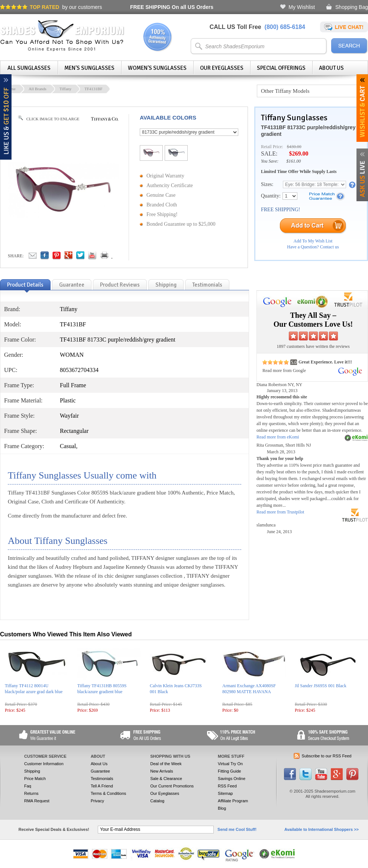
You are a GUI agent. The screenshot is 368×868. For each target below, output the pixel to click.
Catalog (157, 801)
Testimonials (102, 779)
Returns (31, 793)
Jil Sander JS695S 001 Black (321, 686)
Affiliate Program (233, 801)
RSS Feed (227, 786)
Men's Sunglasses (89, 68)
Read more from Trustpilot (280, 512)
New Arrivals (162, 771)
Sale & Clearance (166, 779)
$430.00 (294, 147)
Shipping (32, 771)
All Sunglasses (29, 68)
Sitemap (225, 793)
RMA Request (37, 801)
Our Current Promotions (172, 786)
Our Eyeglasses (222, 68)
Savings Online (232, 779)
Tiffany (65, 89)
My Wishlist (302, 7)
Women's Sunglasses (157, 68)
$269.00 (298, 154)
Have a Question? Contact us (313, 247)
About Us (331, 68)
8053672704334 (79, 370)
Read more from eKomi (278, 437)
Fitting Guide (229, 771)
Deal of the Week (166, 764)
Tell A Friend (102, 786)
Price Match (35, 779)
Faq (28, 786)
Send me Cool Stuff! (237, 829)
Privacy (97, 801)
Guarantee (100, 771)
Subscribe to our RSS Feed (327, 756)
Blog (222, 808)
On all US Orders (172, 7)
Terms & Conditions (108, 793)
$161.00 (293, 161)
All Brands (38, 89)
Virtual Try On (230, 764)
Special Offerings (281, 68)
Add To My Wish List (313, 241)
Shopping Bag (352, 7)
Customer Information (44, 764)
